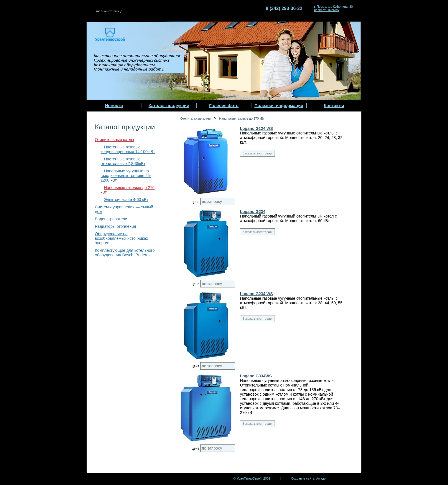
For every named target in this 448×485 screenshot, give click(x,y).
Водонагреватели (111, 219)
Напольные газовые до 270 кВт (242, 118)
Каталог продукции (169, 105)
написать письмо (326, 10)
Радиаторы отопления (115, 226)
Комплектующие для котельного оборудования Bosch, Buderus (125, 253)
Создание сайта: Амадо (308, 478)
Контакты (334, 105)
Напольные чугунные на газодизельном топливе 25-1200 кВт (126, 176)
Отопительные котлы (114, 140)
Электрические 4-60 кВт (126, 200)
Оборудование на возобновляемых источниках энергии (121, 238)
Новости (114, 105)
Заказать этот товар (257, 153)
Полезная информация (279, 105)
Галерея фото (224, 105)
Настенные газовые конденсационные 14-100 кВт (128, 149)
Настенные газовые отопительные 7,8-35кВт (123, 161)
